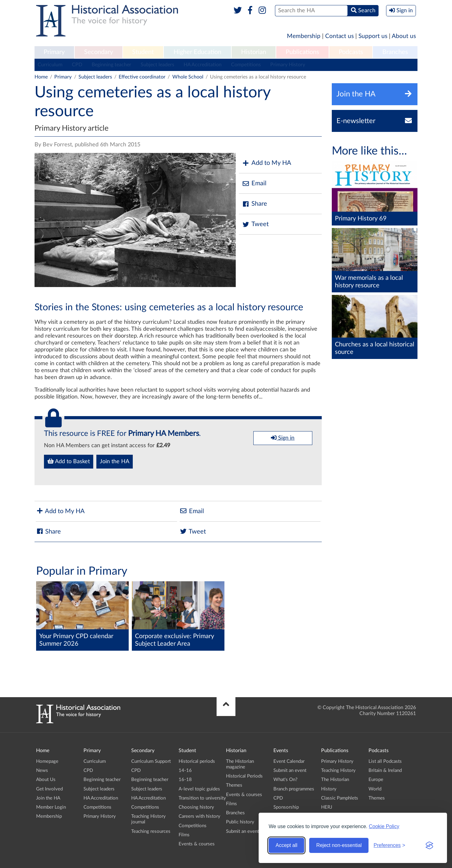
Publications (302, 52)
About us (404, 36)
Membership (304, 36)
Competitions (246, 65)
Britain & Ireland (385, 770)
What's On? (285, 780)
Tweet (255, 224)
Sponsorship (286, 807)
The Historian (335, 780)
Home (41, 77)
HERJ (327, 807)
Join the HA (115, 462)
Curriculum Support (151, 761)
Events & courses (197, 844)
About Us (46, 780)
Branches (395, 52)
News (42, 770)
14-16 (185, 770)
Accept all (286, 845)
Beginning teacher (111, 65)
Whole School (188, 77)
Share (255, 204)
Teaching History (338, 770)
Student (143, 52)
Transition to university (202, 798)
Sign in (283, 438)
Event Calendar (289, 761)
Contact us (339, 36)
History (329, 789)
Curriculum (50, 65)
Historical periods (197, 761)
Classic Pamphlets (340, 798)
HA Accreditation (203, 65)
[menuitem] (54, 52)
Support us (373, 36)
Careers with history (199, 816)
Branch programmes (294, 789)
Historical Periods (244, 776)
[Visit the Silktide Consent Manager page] (429, 845)
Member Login (51, 807)
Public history (240, 822)
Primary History (288, 65)
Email (254, 184)
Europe (376, 780)
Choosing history (196, 807)
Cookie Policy (384, 826)
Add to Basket (69, 461)
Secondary (99, 52)
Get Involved (49, 789)
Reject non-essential (339, 845)
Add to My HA (267, 163)
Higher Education (197, 52)
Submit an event (242, 831)
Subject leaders (157, 65)
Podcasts (351, 52)
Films (184, 835)
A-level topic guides (199, 789)
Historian (254, 52)
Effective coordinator (142, 77)
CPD (77, 65)
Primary (54, 52)
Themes (234, 785)
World (375, 789)
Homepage (47, 761)
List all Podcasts (385, 761)
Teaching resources (151, 831)
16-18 (185, 780)
